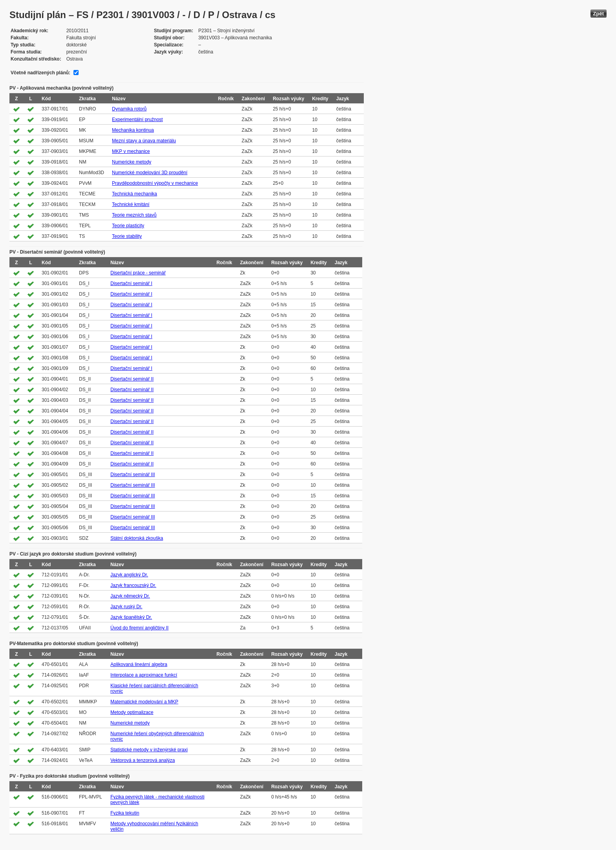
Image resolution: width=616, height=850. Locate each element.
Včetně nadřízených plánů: (40, 73)
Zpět (599, 14)
